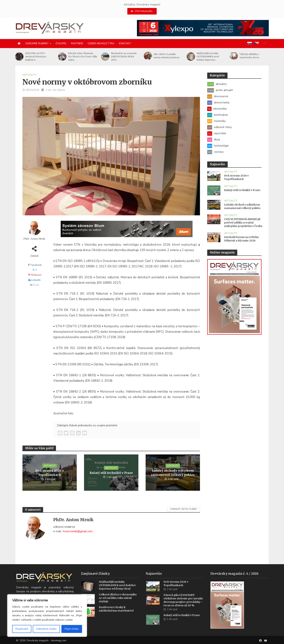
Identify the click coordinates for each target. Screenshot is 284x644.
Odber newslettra (101, 43)
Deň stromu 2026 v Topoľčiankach (50, 473)
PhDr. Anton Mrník (34, 239)
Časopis (61, 43)
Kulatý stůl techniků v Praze (111, 473)
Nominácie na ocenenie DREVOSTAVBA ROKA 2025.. (124, 57)
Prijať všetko (72, 629)
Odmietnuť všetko (46, 629)
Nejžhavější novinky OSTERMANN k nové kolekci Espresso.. (208, 57)
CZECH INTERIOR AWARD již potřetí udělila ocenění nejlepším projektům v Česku (243, 223)
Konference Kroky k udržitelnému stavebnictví (116, 613)
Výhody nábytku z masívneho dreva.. (250, 56)
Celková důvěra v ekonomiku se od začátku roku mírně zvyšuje (118, 602)
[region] (47, 616)
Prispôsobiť (22, 629)
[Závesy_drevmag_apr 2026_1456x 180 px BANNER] (127, 231)
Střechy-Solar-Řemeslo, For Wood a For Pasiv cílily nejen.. (83, 57)
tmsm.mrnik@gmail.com (78, 531)
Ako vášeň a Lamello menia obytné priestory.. (167, 56)
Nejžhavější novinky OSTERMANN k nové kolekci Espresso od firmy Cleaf (117, 590)
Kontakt (125, 43)
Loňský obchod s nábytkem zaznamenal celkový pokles (173, 473)
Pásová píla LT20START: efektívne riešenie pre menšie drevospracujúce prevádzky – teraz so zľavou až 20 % (183, 605)
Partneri (77, 43)
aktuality (29, 75)
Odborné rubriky (37, 43)
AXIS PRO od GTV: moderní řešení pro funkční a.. (36, 57)
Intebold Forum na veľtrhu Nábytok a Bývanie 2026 (241, 239)
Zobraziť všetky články (184, 509)
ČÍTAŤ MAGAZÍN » (142, 11)
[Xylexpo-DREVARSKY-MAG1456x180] (203, 28)
